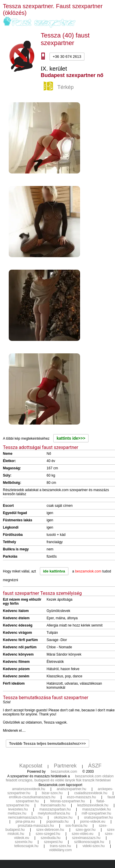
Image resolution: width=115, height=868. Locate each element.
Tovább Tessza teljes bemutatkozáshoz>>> (47, 743)
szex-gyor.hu (86, 830)
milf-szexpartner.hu (96, 813)
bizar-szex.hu (52, 793)
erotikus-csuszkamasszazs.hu (32, 797)
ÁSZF (95, 766)
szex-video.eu (82, 834)
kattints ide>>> (71, 438)
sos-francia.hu (76, 826)
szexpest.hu (53, 842)
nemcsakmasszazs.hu (25, 817)
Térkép (59, 87)
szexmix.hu (24, 842)
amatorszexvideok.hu (28, 789)
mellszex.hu (17, 813)
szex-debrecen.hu (50, 830)
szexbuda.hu (51, 838)
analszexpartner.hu (71, 789)
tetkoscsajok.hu (26, 846)
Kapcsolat (31, 766)
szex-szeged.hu (48, 834)
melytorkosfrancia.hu (54, 813)
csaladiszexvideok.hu (91, 793)
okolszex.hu (63, 817)
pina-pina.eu (25, 822)
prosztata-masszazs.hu (36, 826)
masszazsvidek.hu (96, 809)
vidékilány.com (61, 850)
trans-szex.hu (61, 846)
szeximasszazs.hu (86, 838)
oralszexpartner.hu (99, 817)
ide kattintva (54, 571)
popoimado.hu (57, 822)
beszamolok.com (64, 772)
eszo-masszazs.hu (81, 797)
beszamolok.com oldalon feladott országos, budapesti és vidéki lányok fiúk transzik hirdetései (60, 778)
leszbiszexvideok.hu (93, 805)
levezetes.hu (18, 809)
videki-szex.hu (93, 846)
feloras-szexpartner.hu (68, 801)
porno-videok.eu (93, 822)
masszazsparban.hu (55, 809)
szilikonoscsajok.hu (89, 842)
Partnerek (65, 766)
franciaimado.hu (53, 805)
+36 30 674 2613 (67, 57)
